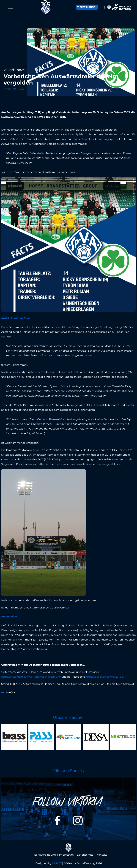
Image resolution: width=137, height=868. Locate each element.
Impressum (66, 855)
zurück (11, 693)
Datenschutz (85, 855)
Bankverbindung (45, 855)
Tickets (87, 7)
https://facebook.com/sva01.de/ (105, 677)
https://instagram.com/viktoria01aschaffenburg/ (31, 677)
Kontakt (102, 855)
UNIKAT (57, 863)
